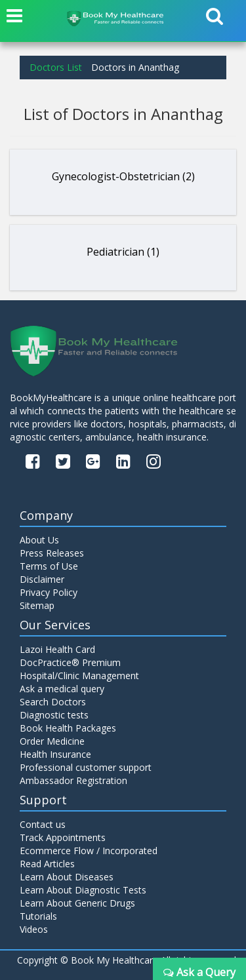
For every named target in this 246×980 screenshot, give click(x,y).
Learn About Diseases (67, 877)
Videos (34, 929)
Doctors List (56, 67)
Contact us (43, 824)
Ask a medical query (62, 689)
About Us (39, 540)
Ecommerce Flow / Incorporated (89, 851)
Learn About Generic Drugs (77, 903)
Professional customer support (86, 767)
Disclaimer (42, 579)
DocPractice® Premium (70, 662)
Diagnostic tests (54, 715)
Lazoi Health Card (57, 649)
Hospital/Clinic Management (79, 676)
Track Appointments (63, 837)
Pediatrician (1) (123, 252)
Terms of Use (49, 566)
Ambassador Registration (73, 780)
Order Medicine (52, 741)
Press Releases (52, 553)
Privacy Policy (49, 592)
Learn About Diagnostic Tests (83, 890)
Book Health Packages (68, 728)
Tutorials (38, 916)
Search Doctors (53, 702)
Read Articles (47, 864)
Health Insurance (55, 754)
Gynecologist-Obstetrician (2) (123, 176)
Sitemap (37, 605)
